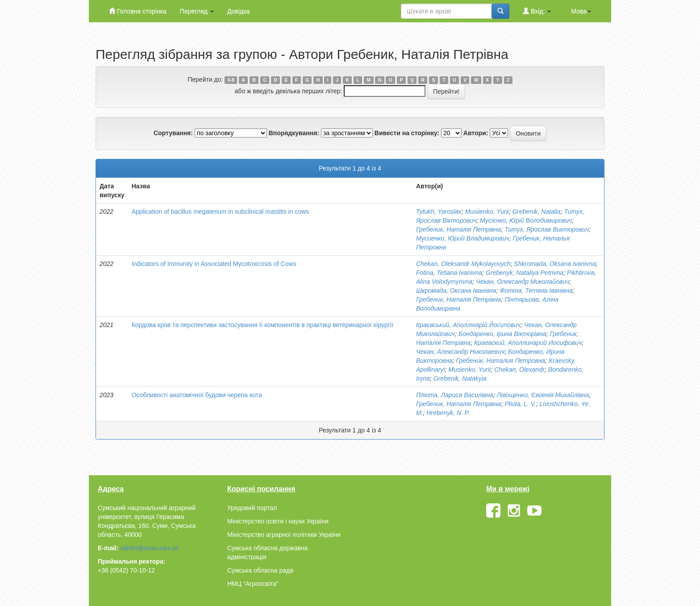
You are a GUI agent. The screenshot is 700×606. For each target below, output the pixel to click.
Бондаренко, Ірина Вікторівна (502, 334)
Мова (581, 11)
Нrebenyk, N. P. (448, 413)
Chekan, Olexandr (519, 369)
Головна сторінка (138, 11)
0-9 (231, 80)
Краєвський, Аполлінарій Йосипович (468, 325)
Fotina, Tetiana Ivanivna (449, 273)
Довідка (238, 11)
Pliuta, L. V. (520, 404)
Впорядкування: (294, 133)
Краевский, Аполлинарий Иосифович (528, 343)
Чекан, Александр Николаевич (460, 352)
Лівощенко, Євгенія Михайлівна (543, 395)
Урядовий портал (252, 508)
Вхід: (537, 11)
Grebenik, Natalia (536, 212)
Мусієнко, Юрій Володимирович (526, 220)
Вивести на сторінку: (407, 133)
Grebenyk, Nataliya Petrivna (525, 273)
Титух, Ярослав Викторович (547, 229)
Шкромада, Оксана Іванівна (456, 291)
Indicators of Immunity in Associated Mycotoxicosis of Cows (214, 264)
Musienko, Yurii (469, 369)
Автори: (476, 133)
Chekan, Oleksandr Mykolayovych (463, 264)
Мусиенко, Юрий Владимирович (463, 238)
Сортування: (173, 133)
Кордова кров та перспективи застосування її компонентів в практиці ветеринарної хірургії (262, 325)
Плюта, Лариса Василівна (455, 395)
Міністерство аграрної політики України (284, 535)
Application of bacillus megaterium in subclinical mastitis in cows (221, 212)
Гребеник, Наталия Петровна (500, 361)
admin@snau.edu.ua (149, 548)
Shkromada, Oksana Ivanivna (555, 264)
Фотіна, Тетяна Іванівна (536, 291)
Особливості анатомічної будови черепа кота (197, 395)
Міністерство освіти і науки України (278, 521)
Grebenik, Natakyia (460, 378)
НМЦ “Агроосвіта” (253, 584)
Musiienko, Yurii (487, 212)
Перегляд (197, 11)
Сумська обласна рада (260, 570)
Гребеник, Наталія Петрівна (459, 229)
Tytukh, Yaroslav (439, 212)
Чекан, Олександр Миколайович (523, 282)
